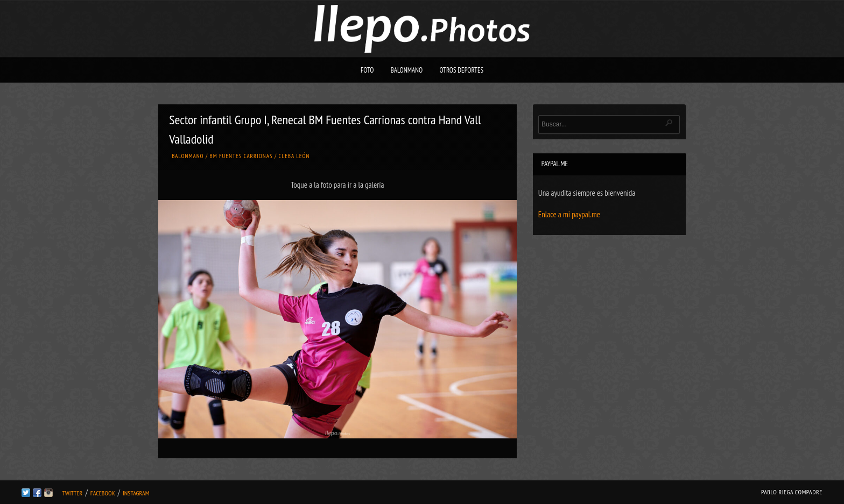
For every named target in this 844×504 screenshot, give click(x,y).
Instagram (136, 493)
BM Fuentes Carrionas (241, 156)
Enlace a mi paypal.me (569, 214)
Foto (367, 70)
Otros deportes (461, 70)
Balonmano (407, 70)
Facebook (103, 493)
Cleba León (294, 156)
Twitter (72, 493)
